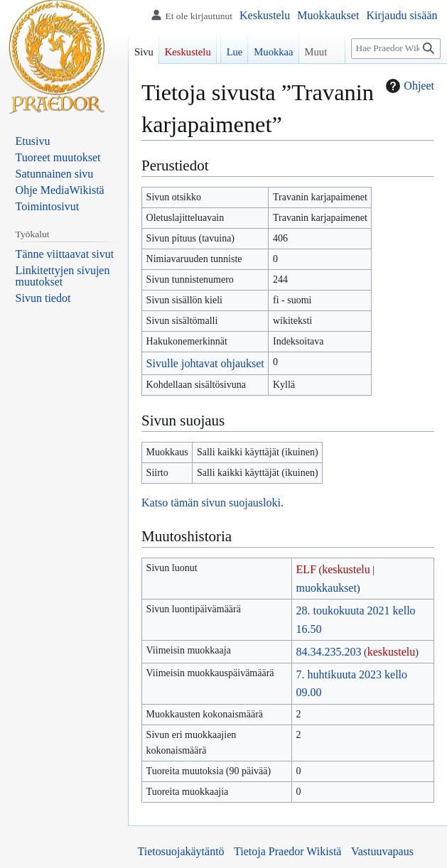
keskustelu (346, 569)
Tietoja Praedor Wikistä (287, 851)
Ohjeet (408, 86)
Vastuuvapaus (382, 851)
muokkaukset (327, 588)
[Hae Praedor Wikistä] (396, 49)
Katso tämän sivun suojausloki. (212, 503)
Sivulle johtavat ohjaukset (205, 363)
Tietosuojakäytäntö (181, 851)
